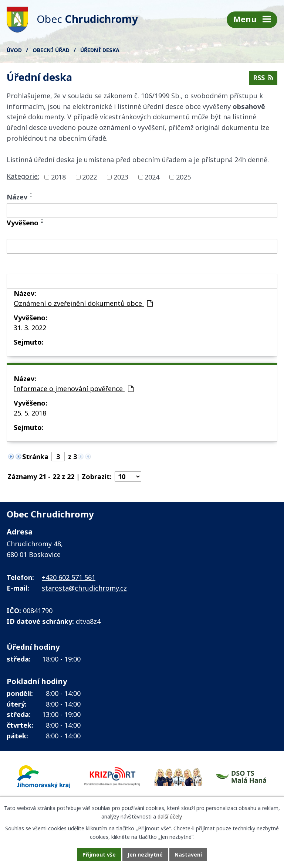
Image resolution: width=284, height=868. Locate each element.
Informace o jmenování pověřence (74, 389)
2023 (121, 177)
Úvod (14, 50)
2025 (183, 177)
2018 (58, 177)
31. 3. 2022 (30, 328)
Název (17, 197)
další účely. (170, 816)
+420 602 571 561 (69, 577)
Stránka (35, 457)
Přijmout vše (99, 855)
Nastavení (188, 855)
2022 (89, 177)
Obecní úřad (51, 50)
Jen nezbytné (145, 855)
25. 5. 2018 (30, 413)
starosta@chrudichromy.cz (84, 588)
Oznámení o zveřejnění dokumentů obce (83, 303)
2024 (152, 177)
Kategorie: (23, 176)
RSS (263, 78)
